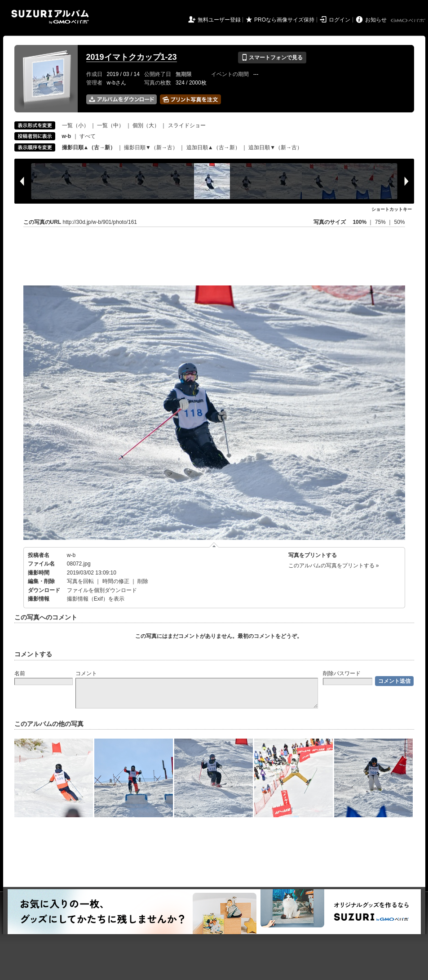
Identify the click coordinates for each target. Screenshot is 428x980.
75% (381, 222)
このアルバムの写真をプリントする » (334, 566)
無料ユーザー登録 (219, 20)
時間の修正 (116, 581)
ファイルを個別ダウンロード (102, 590)
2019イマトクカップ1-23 (132, 57)
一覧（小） (75, 125)
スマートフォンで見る (272, 58)
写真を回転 (80, 581)
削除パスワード (342, 673)
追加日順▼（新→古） (275, 147)
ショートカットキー (392, 209)
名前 (20, 673)
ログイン (340, 20)
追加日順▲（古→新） (213, 147)
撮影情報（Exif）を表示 (96, 599)
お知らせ (376, 20)
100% (360, 222)
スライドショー (187, 125)
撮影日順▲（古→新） (89, 147)
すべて (88, 136)
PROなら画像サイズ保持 (284, 20)
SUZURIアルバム (50, 17)
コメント (86, 673)
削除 (143, 581)
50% (399, 222)
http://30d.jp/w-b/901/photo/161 (100, 222)
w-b (71, 555)
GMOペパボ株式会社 (409, 21)
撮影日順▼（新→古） (151, 147)
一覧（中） (110, 125)
